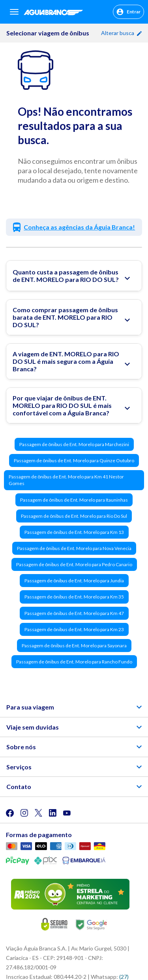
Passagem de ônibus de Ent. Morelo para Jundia (74, 581)
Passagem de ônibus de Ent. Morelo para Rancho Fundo (74, 662)
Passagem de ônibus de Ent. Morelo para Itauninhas (74, 500)
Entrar (128, 12)
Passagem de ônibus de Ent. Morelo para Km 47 (74, 613)
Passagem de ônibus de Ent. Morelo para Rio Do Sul (74, 516)
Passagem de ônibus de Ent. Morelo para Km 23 (74, 629)
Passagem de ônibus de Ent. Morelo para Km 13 (74, 532)
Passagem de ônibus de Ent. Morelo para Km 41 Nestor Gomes (66, 480)
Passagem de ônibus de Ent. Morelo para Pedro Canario (74, 564)
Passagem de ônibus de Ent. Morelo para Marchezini (74, 444)
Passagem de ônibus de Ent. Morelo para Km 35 (74, 597)
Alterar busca (121, 33)
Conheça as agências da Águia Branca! (79, 227)
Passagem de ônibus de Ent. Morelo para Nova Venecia (74, 548)
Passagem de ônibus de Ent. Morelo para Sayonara (74, 646)
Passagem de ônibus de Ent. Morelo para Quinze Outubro (74, 460)
